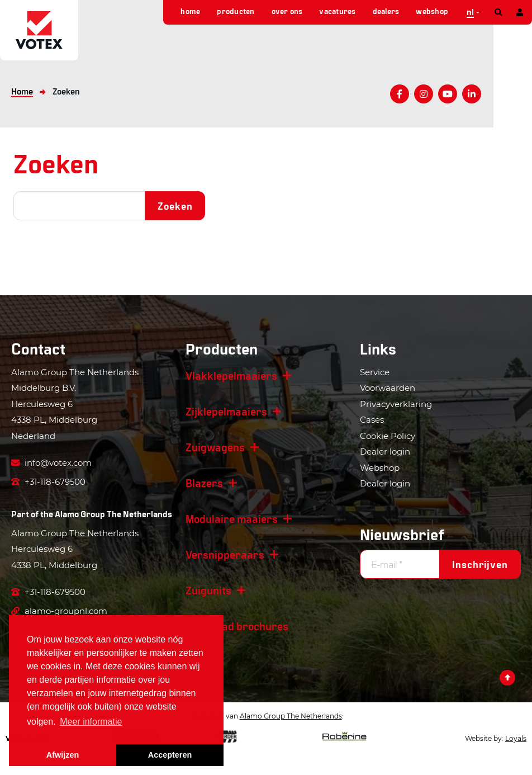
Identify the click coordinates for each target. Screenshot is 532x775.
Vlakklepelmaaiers (231, 375)
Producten (236, 11)
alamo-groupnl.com (59, 611)
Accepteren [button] (170, 755)
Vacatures (337, 11)
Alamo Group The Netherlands (113, 514)
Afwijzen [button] (63, 755)
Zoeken (175, 206)
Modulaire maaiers (232, 518)
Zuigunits (208, 590)
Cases (372, 420)
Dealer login (385, 452)
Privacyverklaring (396, 404)
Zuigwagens (215, 447)
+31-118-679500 (48, 482)
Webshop (432, 11)
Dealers (386, 11)
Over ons (287, 11)
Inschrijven (480, 564)
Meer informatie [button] (91, 722)
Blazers (204, 483)
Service (375, 372)
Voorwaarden (388, 388)
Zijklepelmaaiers (226, 411)
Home (190, 11)
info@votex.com (51, 463)
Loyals (516, 738)
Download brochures (237, 626)
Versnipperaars (225, 554)
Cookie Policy (388, 436)
